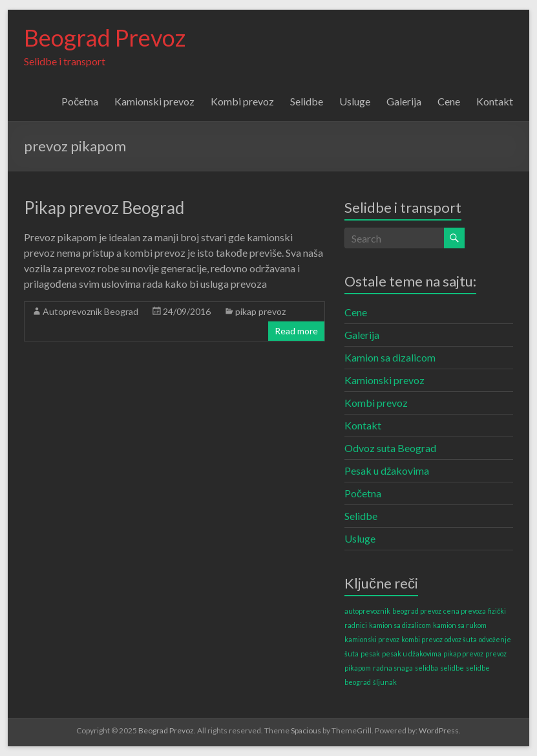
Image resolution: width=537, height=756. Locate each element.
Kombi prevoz (242, 101)
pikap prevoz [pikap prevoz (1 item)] (463, 653)
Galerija (404, 101)
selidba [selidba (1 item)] (426, 668)
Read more (296, 331)
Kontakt (495, 101)
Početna (80, 101)
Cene (449, 101)
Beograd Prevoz (105, 38)
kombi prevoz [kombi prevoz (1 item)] (422, 639)
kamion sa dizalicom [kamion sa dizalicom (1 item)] (400, 625)
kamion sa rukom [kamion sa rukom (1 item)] (460, 625)
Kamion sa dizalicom (390, 357)
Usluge (355, 101)
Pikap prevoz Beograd (104, 208)
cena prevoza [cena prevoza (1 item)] (465, 611)
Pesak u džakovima (387, 470)
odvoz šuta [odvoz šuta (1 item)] (461, 639)
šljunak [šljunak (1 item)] (385, 682)
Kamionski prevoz (154, 101)
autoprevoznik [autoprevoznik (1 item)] (367, 611)
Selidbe (307, 101)
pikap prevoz (260, 311)
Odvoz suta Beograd (390, 448)
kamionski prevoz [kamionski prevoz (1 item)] (372, 639)
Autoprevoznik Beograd (90, 311)
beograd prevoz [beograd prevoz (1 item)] (417, 611)
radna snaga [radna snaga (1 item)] (393, 668)
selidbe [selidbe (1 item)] (452, 668)
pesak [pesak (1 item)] (370, 653)
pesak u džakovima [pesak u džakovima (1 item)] (412, 653)
